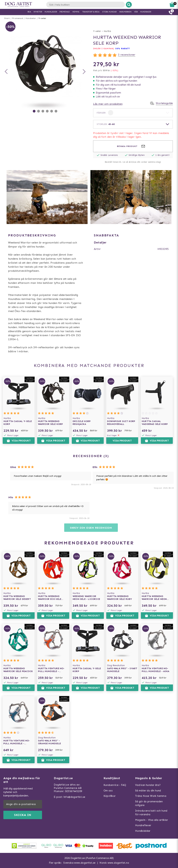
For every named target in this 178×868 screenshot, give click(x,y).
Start (7, 18)
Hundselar (31, 18)
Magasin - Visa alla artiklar (152, 820)
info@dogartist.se (74, 797)
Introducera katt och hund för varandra (151, 813)
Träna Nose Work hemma (151, 796)
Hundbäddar (143, 831)
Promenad (18, 18)
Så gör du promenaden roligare (149, 803)
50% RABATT (123, 49)
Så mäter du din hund (148, 791)
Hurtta (107, 31)
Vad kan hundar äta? (148, 785)
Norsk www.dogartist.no (114, 863)
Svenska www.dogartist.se (80, 863)
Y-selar (42, 18)
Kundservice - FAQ (115, 785)
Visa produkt (19, 441)
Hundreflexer (143, 825)
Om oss (108, 791)
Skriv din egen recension (91, 528)
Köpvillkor (110, 796)
